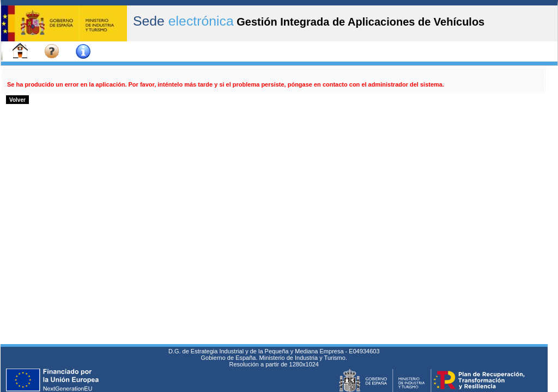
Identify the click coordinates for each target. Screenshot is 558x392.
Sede (183, 21)
